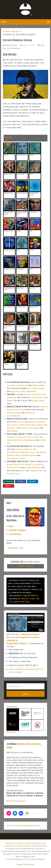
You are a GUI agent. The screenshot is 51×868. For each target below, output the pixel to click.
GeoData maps (14, 455)
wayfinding (12, 431)
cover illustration (16, 437)
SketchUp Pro (14, 467)
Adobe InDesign (33, 467)
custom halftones (16, 458)
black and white (38, 452)
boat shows (22, 422)
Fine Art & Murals (18, 530)
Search (25, 694)
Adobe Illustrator (34, 464)
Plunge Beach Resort (17, 643)
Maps (11, 526)
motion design (14, 413)
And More (11, 732)
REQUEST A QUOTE (25, 566)
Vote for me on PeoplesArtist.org (23, 826)
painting (25, 452)
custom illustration (17, 385)
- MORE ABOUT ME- (15, 548)
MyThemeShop (29, 865)
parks (36, 428)
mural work (38, 400)
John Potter (11, 45)
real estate (12, 425)
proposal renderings (24, 440)
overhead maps (28, 455)
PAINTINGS (9, 137)
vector (18, 449)
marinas (41, 422)
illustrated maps (36, 388)
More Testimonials (16, 801)
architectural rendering (24, 391)
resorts (33, 422)
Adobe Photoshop (15, 464)
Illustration (14, 48)
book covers (38, 385)
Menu (4, 22)
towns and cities (24, 428)
